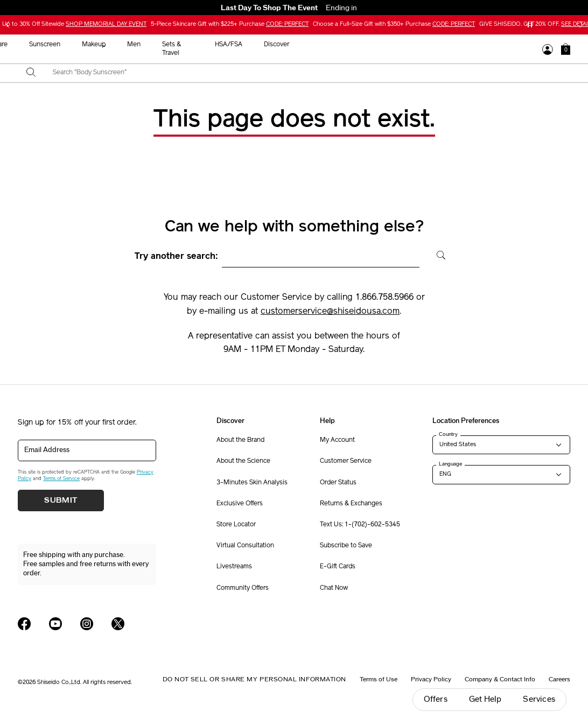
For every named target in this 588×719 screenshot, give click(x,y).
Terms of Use (379, 679)
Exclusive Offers (240, 504)
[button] (566, 49)
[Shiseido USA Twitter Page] (118, 624)
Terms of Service (61, 479)
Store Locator (236, 525)
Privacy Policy (431, 679)
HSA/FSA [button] (465, 45)
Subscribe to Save (346, 546)
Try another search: (176, 257)
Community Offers (243, 588)
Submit (61, 501)
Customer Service (346, 461)
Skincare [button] (232, 45)
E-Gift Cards (338, 567)
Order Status (338, 483)
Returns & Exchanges (351, 504)
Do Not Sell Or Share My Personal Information (254, 679)
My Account (337, 440)
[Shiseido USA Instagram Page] (87, 624)
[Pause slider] (530, 25)
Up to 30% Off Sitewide (74, 24)
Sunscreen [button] (282, 45)
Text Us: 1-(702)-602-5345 (360, 525)
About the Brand (240, 440)
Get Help (485, 699)
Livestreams (234, 567)
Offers (436, 699)
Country (448, 434)
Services (539, 699)
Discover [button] (513, 45)
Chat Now (334, 588)
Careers (559, 679)
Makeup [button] (331, 45)
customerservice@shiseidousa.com (330, 312)
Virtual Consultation (245, 546)
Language (450, 464)
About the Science (243, 461)
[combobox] (303, 73)
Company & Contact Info (500, 679)
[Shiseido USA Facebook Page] (24, 624)
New (192, 45)
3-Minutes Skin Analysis (252, 483)
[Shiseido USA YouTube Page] (55, 624)
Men (371, 45)
